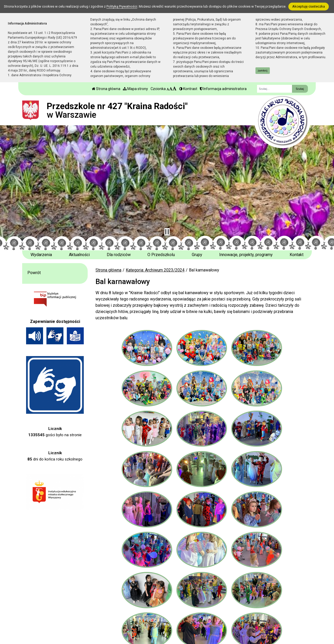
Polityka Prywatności (200, 618)
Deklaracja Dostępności (202, 625)
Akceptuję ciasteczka (309, 6)
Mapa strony (135, 89)
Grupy (197, 255)
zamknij (263, 71)
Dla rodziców (119, 255)
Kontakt (297, 255)
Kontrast (188, 89)
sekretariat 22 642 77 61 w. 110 (137, 618)
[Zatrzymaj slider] (167, 232)
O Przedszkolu (161, 255)
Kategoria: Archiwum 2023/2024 (155, 270)
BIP (184, 612)
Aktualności (79, 255)
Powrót (34, 273)
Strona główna (106, 89)
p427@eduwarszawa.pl (129, 624)
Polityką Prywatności (122, 6)
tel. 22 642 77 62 (124, 612)
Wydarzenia (41, 255)
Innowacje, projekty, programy (246, 255)
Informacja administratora (223, 89)
